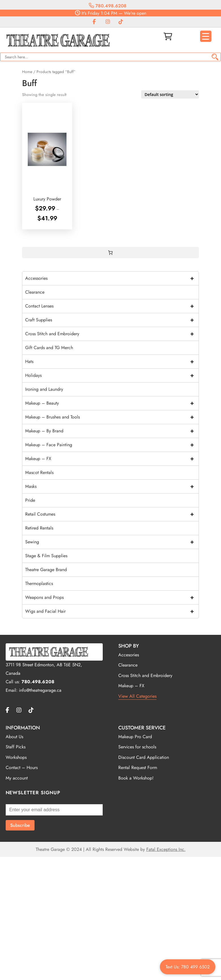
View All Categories (137, 696)
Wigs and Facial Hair (112, 611)
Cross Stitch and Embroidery (112, 334)
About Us (14, 737)
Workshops (16, 757)
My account (17, 778)
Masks (112, 486)
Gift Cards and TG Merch (49, 348)
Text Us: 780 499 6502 (188, 967)
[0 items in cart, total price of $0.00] (110, 253)
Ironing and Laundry (44, 389)
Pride (30, 500)
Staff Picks (16, 747)
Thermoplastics (39, 583)
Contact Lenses (112, 306)
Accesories (129, 655)
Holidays (112, 375)
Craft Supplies (112, 320)
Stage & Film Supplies (46, 556)
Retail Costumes (112, 514)
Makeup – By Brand (112, 431)
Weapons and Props (112, 597)
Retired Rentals (39, 528)
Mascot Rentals (39, 472)
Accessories (112, 278)
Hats (112, 362)
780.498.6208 (108, 6)
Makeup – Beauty (112, 403)
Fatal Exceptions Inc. (166, 849)
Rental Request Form (138, 767)
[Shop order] (170, 94)
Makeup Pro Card (135, 737)
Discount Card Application (144, 757)
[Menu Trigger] (206, 36)
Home (27, 72)
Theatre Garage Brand (46, 570)
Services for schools (137, 747)
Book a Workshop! (136, 778)
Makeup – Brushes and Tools (112, 417)
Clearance (35, 292)
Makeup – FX (112, 459)
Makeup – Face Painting (112, 445)
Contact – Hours (22, 767)
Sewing (112, 542)
